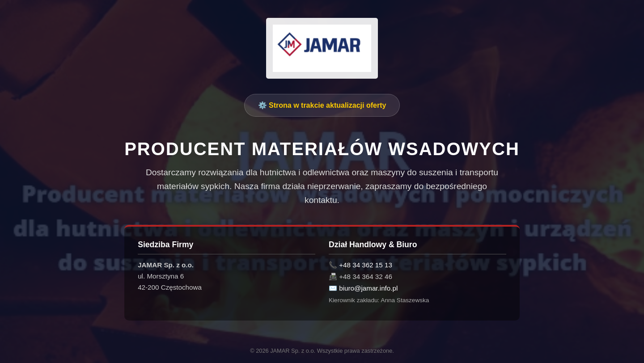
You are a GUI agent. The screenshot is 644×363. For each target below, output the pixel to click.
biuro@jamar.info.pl (368, 288)
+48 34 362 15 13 (366, 265)
